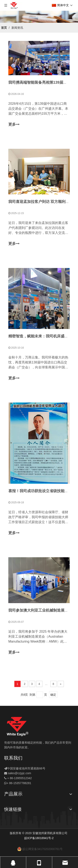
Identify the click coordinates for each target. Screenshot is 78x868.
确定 (53, 695)
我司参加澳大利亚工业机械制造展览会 (40, 610)
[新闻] (39, 17)
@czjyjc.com (23, 773)
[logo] (17, 727)
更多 (14, 125)
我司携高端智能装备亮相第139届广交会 (41, 82)
